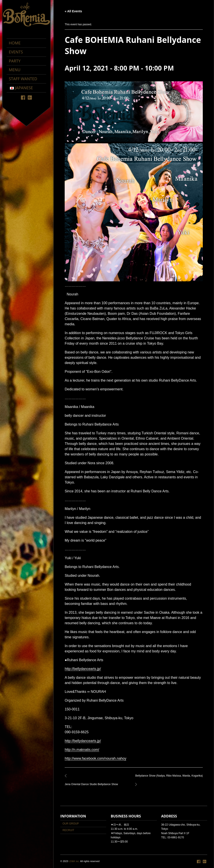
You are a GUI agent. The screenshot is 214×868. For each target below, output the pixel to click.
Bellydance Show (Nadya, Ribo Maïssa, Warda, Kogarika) (168, 778)
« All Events (73, 11)
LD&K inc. (74, 861)
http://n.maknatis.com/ (82, 750)
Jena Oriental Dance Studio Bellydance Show (92, 782)
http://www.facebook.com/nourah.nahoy (95, 758)
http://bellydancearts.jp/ (83, 669)
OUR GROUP (71, 824)
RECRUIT (68, 830)
